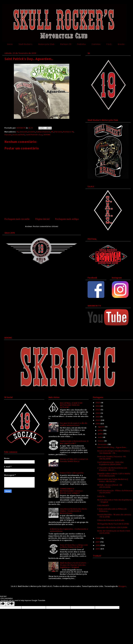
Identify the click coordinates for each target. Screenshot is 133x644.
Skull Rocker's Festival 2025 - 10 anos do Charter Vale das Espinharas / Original (73, 565)
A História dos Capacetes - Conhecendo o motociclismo (69, 530)
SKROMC (47, 135)
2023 (98, 410)
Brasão (121, 44)
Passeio (8, 135)
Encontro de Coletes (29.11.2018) (112, 527)
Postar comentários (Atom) (46, 226)
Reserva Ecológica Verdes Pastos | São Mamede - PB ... (113, 452)
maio (100, 437)
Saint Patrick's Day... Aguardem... (112, 447)
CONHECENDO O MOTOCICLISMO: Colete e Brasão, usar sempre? (71, 491)
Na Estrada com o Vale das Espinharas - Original (115, 501)
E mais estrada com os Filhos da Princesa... (112, 510)
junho (101, 434)
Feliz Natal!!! (103, 505)
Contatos (96, 44)
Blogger (122, 586)
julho (100, 430)
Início (10, 44)
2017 (98, 542)
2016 (98, 545)
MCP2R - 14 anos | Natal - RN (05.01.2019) (110, 486)
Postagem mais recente (17, 219)
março (101, 441)
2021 (98, 417)
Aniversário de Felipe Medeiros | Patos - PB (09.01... (113, 480)
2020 (98, 420)
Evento (32, 132)
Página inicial (42, 219)
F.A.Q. (109, 44)
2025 (98, 403)
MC (52, 132)
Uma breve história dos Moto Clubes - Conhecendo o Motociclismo (73, 511)
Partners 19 (66, 44)
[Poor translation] (10, 604)
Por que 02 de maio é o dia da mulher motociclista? (73, 424)
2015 (98, 549)
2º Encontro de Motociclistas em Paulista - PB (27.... (112, 469)
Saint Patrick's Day (34, 135)
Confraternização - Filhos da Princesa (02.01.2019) (115, 492)
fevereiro (103, 444)
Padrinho (81, 44)
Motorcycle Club (46, 44)
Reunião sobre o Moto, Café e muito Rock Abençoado (114, 475)
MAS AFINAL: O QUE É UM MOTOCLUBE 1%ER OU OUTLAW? (71, 405)
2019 (98, 424)
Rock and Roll (19, 135)
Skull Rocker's (25, 44)
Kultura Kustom (43, 132)
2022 (98, 413)
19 (18, 132)
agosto (101, 427)
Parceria (58, 132)
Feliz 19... (101, 496)
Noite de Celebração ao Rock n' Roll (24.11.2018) (114, 532)
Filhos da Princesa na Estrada (111, 520)
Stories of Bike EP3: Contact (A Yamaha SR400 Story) (74, 460)
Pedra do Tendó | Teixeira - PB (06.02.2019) (111, 458)
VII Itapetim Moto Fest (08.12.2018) (113, 524)
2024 (98, 406)
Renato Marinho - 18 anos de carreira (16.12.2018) (114, 516)
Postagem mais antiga (67, 219)
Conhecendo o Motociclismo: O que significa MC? (74, 442)
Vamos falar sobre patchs (72, 473)
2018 (98, 538)
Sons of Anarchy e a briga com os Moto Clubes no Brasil (74, 546)
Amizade (23, 132)
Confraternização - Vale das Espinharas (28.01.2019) (110, 463)
